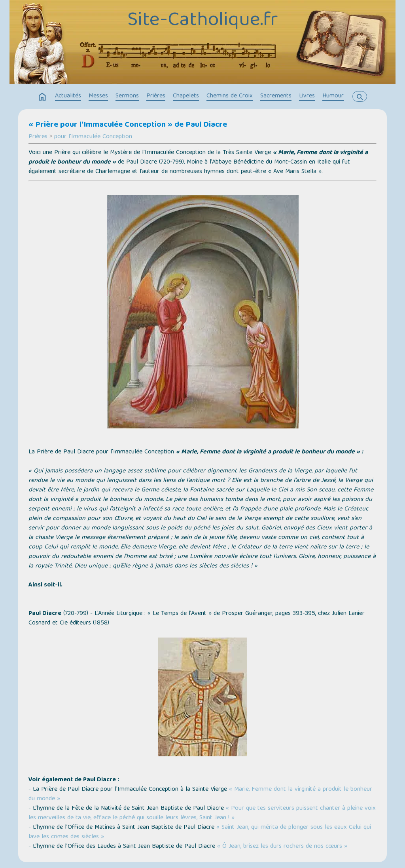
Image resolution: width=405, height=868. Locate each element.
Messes (98, 96)
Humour (333, 96)
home (42, 97)
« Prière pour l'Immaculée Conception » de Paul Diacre (128, 125)
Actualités (68, 96)
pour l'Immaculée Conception (93, 137)
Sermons (127, 96)
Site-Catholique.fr (202, 21)
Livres (307, 96)
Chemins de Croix (230, 96)
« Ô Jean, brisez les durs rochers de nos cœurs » (281, 847)
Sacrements (276, 96)
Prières (156, 96)
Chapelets (186, 96)
